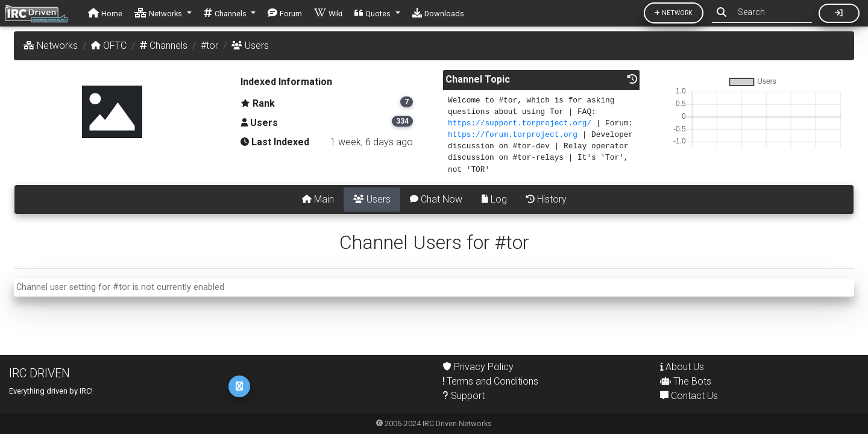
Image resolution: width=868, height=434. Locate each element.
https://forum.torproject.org (513, 135)
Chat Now (436, 199)
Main (318, 199)
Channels (164, 46)
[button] (163, 13)
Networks (51, 46)
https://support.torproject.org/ (520, 123)
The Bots (686, 381)
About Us (682, 367)
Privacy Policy (478, 367)
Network (674, 13)
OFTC (109, 46)
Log (494, 199)
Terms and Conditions (491, 381)
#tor (209, 46)
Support (464, 396)
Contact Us (689, 396)
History (546, 199)
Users (372, 199)
